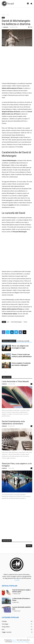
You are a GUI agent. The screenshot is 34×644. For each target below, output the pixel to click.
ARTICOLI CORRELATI (9, 341)
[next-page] (6, 372)
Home (3, 15)
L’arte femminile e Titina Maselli (15, 381)
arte (8, 322)
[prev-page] (3, 372)
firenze (25, 322)
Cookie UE (27, 642)
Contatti (17, 580)
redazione (6, 27)
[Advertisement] (17, 65)
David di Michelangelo (16, 322)
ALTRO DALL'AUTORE (23, 341)
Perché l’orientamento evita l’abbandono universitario (13, 423)
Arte (8, 15)
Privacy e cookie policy (18, 642)
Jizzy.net (14, 640)
